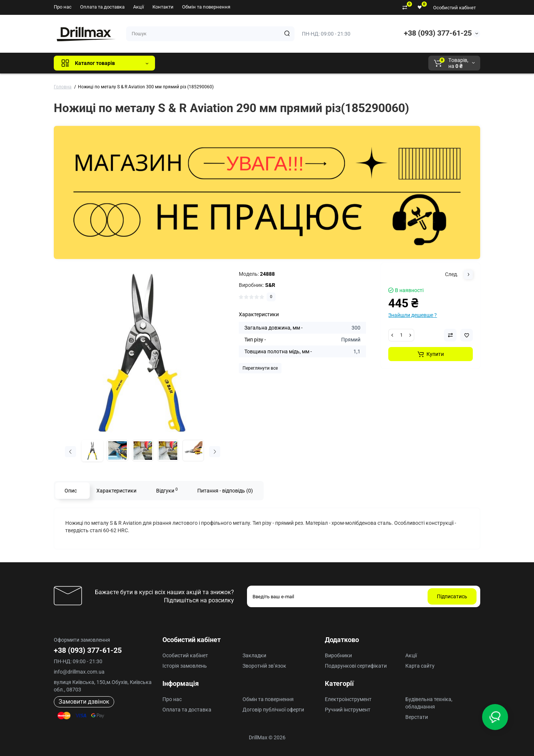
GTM (210, 63)
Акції (139, 7)
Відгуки (167, 490)
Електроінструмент (348, 699)
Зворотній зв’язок (264, 666)
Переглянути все (260, 368)
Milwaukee (315, 63)
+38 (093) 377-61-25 (438, 33)
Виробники (338, 655)
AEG (287, 63)
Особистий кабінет (454, 8)
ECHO (264, 63)
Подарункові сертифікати (356, 666)
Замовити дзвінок (84, 702)
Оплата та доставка (102, 7)
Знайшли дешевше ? (413, 315)
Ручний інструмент (348, 710)
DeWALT (236, 63)
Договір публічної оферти (273, 710)
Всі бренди (181, 63)
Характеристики (116, 491)
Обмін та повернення (206, 7)
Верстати (417, 717)
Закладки (254, 655)
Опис (71, 491)
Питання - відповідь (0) (225, 491)
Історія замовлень (185, 666)
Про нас (63, 7)
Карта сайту (420, 666)
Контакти (163, 7)
